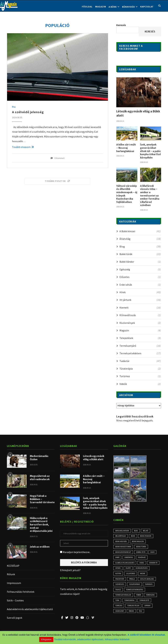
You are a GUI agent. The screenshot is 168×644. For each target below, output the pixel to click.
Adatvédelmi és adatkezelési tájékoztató (30, 609)
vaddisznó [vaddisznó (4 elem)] (150, 615)
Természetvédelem (140, 353)
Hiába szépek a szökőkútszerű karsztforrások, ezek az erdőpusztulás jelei (41, 525)
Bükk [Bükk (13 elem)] (134, 536)
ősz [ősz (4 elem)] (128, 621)
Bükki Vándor (140, 262)
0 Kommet (58, 158)
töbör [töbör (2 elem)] (118, 604)
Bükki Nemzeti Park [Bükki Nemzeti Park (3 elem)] (123, 548)
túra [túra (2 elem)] (144, 604)
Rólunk (11, 574)
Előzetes (140, 277)
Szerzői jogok (15, 618)
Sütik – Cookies (15, 600)
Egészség (140, 269)
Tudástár (140, 361)
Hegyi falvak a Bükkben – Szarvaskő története (42, 499)
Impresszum (14, 583)
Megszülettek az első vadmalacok (40, 478)
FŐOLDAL (87, 7)
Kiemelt (140, 308)
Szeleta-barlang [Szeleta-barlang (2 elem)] (123, 587)
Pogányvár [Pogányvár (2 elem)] (131, 581)
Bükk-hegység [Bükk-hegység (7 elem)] (122, 542)
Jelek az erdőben (40, 547)
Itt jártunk (140, 300)
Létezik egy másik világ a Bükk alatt (138, 113)
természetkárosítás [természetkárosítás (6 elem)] (124, 598)
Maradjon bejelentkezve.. (75, 552)
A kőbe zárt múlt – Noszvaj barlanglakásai (126, 148)
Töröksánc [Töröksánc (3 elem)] (131, 604)
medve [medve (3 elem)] (118, 581)
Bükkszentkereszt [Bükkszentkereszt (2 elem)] (124, 553)
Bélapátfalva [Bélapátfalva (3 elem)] (121, 536)
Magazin (101, 7)
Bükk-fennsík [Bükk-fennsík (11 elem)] (147, 536)
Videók (140, 384)
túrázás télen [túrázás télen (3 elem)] (122, 615)
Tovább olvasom (23, 147)
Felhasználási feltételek (21, 592)
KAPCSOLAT (147, 7)
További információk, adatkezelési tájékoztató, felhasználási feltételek (92, 639)
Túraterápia (140, 369)
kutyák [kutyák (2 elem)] (136, 576)
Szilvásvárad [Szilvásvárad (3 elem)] (121, 593)
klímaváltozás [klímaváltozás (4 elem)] (122, 576)
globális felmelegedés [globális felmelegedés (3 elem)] (126, 565)
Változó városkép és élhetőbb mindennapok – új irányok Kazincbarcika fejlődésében (127, 194)
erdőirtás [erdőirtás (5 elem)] (130, 559)
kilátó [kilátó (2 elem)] (144, 570)
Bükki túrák (140, 254)
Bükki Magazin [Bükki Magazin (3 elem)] (139, 542)
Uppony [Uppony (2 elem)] (136, 615)
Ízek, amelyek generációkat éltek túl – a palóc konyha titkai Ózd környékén (151, 151)
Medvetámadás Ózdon (39, 458)
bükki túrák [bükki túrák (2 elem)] (142, 548)
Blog (14, 107)
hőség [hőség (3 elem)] (133, 570)
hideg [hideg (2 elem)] (144, 565)
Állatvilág (140, 239)
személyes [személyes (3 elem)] (140, 587)
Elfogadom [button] (46, 639)
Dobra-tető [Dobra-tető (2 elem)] (142, 553)
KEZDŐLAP (13, 566)
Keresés (121, 25)
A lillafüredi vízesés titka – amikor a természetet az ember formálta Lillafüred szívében (150, 196)
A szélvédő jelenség (28, 112)
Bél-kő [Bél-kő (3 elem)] (148, 531)
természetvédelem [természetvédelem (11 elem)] (147, 598)
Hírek (140, 292)
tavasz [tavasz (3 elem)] (149, 593)
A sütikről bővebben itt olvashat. (147, 635)
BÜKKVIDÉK (128, 7)
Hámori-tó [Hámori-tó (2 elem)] (120, 570)
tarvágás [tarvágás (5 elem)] (136, 593)
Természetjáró (140, 346)
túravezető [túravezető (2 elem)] (136, 609)
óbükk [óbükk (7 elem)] (118, 621)
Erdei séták (140, 285)
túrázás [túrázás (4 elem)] (150, 609)
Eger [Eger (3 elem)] (154, 553)
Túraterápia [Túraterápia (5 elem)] (121, 609)
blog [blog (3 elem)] (138, 531)
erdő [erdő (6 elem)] (118, 559)
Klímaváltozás (140, 315)
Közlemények (140, 323)
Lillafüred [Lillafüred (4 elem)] (149, 576)
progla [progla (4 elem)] (145, 581)
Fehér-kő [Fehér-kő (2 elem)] (143, 559)
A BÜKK (113, 7)
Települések (140, 338)
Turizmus (140, 376)
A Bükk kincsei (140, 231)
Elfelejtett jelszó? (70, 570)
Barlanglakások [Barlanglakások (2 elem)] (123, 531)
